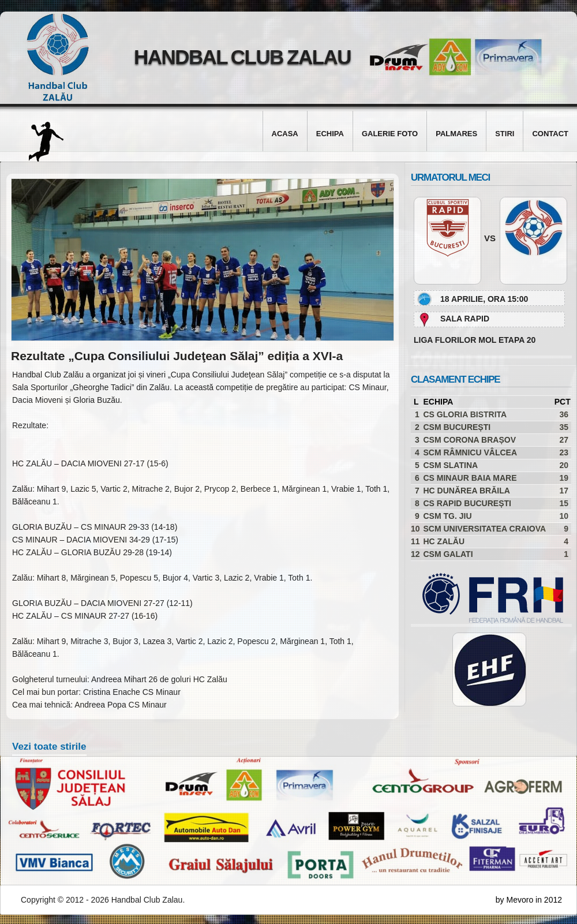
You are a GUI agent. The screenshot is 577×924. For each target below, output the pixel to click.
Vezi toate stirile (49, 747)
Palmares (456, 134)
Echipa (330, 134)
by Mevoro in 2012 (529, 900)
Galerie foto (390, 134)
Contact (550, 134)
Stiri (505, 134)
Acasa (285, 134)
